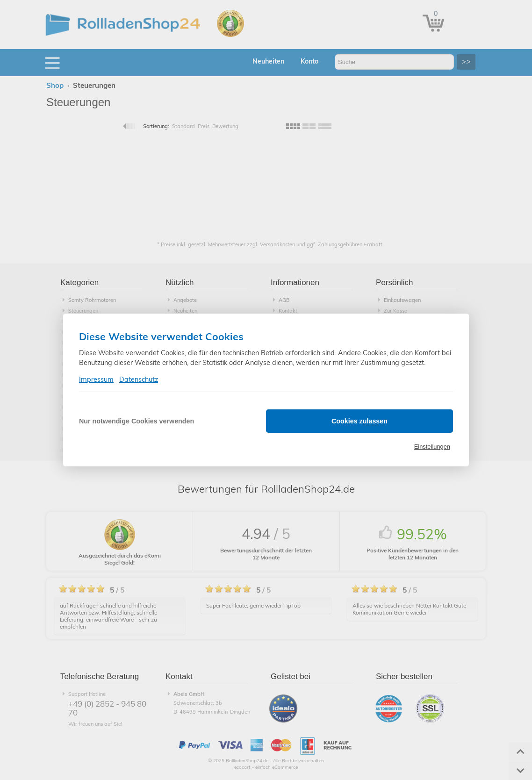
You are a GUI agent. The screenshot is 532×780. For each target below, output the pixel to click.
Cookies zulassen (359, 421)
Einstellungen (432, 447)
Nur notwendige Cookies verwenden (137, 421)
